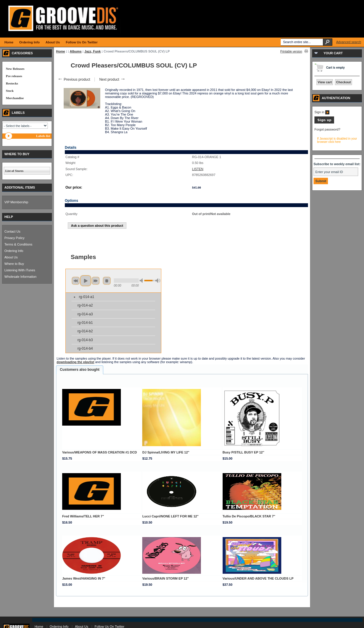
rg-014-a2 (85, 305)
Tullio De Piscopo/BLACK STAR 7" (249, 516)
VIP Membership (16, 202)
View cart (325, 82)
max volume (158, 281)
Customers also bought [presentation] (80, 370)
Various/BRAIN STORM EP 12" (165, 578)
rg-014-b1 (85, 323)
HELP (9, 217)
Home (61, 51)
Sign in (322, 112)
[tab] (80, 370)
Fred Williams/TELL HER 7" (83, 516)
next (96, 281)
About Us (11, 257)
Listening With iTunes (20, 270)
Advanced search (349, 42)
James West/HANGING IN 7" (84, 578)
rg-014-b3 (85, 340)
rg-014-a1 (87, 297)
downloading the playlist (75, 362)
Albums (76, 51)
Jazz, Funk (93, 51)
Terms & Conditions (18, 244)
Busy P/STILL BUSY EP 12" (243, 452)
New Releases (15, 69)
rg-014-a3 (85, 314)
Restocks (12, 83)
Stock (10, 91)
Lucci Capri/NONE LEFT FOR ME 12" (170, 516)
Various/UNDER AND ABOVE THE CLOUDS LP (258, 578)
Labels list (43, 136)
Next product (112, 79)
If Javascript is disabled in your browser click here (337, 140)
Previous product (74, 79)
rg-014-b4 (85, 348)
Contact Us (12, 231)
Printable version (291, 51)
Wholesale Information (20, 277)
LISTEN (198, 169)
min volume (142, 281)
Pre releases (14, 76)
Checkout (343, 82)
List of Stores (14, 171)
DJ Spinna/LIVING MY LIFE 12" (166, 452)
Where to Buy (14, 264)
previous (76, 281)
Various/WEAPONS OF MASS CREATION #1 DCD (100, 452)
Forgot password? (327, 129)
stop (107, 281)
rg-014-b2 (85, 331)
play (86, 281)
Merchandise (15, 98)
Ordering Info (14, 251)
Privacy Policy (14, 238)
